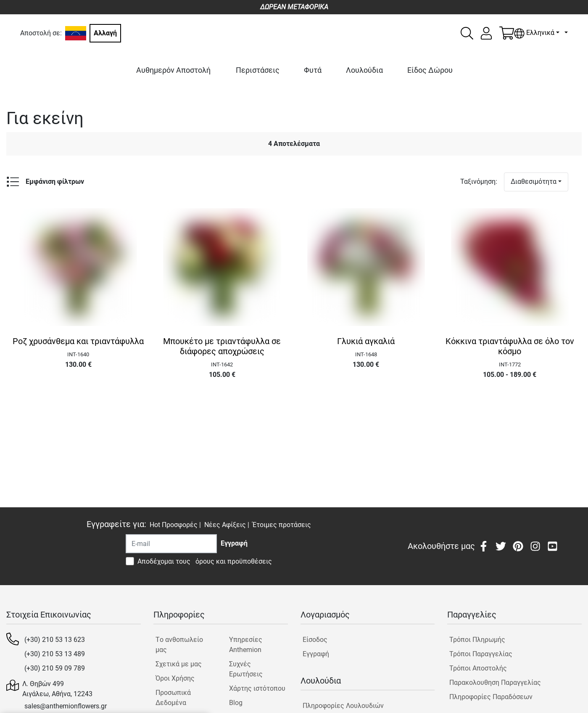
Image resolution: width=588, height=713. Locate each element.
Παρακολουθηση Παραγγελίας (495, 683)
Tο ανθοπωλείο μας (179, 645)
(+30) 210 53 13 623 (55, 640)
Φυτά (313, 70)
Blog (236, 703)
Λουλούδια (364, 70)
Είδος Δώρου (430, 70)
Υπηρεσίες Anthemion (246, 645)
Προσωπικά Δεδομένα (173, 698)
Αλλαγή (105, 33)
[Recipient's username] (171, 544)
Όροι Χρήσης (175, 678)
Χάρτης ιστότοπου (257, 688)
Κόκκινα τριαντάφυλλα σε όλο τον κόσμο (510, 346)
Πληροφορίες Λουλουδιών (343, 706)
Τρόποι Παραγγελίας (481, 654)
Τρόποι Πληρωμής (477, 640)
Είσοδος (315, 640)
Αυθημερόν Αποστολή (173, 70)
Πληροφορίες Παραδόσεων (491, 697)
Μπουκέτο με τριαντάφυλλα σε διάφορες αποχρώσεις (222, 346)
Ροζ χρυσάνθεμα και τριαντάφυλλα (78, 341)
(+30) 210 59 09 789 (55, 668)
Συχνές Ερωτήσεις (246, 669)
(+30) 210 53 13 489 (55, 654)
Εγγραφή (316, 654)
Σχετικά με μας (179, 664)
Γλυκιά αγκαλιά (366, 341)
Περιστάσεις (258, 70)
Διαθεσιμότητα (534, 182)
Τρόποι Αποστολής (478, 668)
